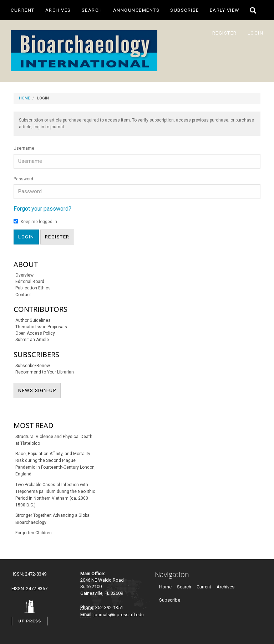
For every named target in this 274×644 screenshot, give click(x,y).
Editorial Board (30, 282)
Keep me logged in (35, 221)
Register (225, 33)
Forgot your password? (42, 209)
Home (24, 98)
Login (256, 33)
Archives (58, 10)
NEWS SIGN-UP (39, 390)
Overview (24, 275)
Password (23, 179)
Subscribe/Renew (33, 366)
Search (92, 10)
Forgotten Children (34, 533)
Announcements (136, 10)
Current (23, 10)
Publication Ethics (33, 288)
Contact (23, 295)
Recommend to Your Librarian (45, 372)
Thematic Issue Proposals (41, 327)
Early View (225, 10)
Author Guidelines (33, 320)
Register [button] (57, 237)
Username (24, 148)
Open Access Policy (35, 333)
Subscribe (185, 10)
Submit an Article (32, 340)
